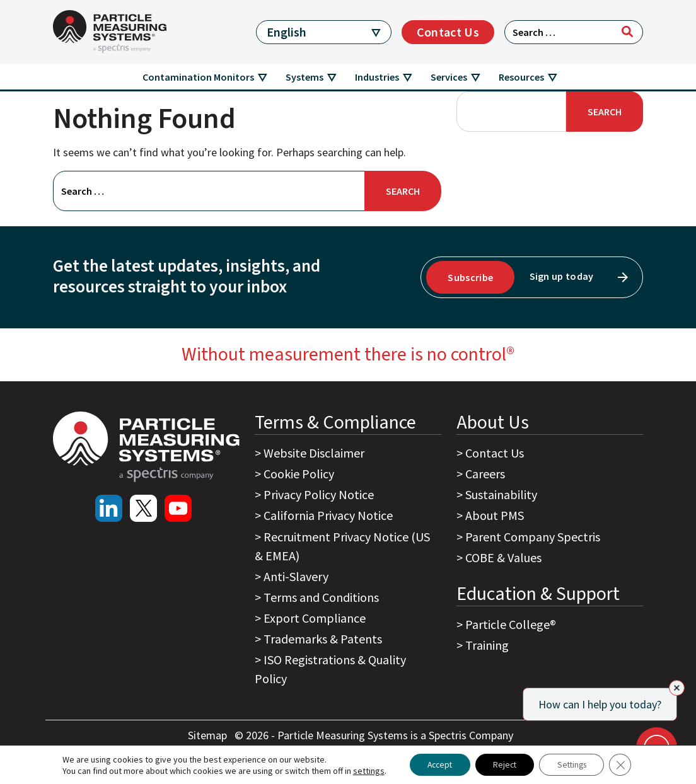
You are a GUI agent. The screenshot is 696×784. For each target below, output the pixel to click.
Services (449, 77)
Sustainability (501, 494)
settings (362, 770)
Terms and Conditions (321, 597)
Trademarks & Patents (323, 639)
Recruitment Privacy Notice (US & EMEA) (342, 546)
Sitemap (209, 735)
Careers (485, 474)
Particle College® (511, 624)
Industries (377, 77)
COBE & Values (503, 557)
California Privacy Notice (328, 515)
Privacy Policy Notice (319, 494)
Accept (435, 764)
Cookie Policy (299, 474)
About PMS (495, 515)
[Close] (677, 688)
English (287, 32)
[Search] (627, 32)
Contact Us (448, 32)
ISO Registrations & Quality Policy (330, 669)
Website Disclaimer (314, 453)
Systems (304, 77)
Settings (575, 764)
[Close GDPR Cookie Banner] (627, 764)
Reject (504, 764)
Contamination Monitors (198, 77)
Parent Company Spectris (533, 537)
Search (605, 112)
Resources (521, 77)
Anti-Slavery (296, 576)
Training (487, 645)
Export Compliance (315, 618)
